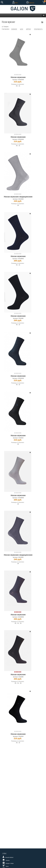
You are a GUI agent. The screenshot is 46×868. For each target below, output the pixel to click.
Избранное (31, 3)
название (14, 29)
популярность (38, 29)
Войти (16, 3)
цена (22, 29)
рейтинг (29, 29)
